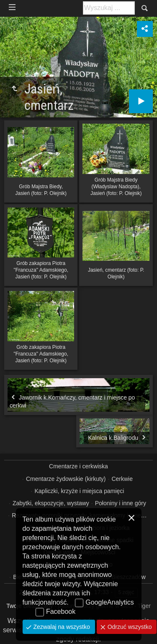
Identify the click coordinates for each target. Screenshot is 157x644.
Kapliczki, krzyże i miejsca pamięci (79, 491)
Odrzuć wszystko (129, 627)
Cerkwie (122, 479)
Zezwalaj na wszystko (61, 627)
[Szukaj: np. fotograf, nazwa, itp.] (109, 8)
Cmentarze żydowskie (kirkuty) (66, 479)
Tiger (144, 606)
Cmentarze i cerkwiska (78, 466)
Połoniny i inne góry (121, 503)
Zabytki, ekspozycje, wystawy (51, 503)
